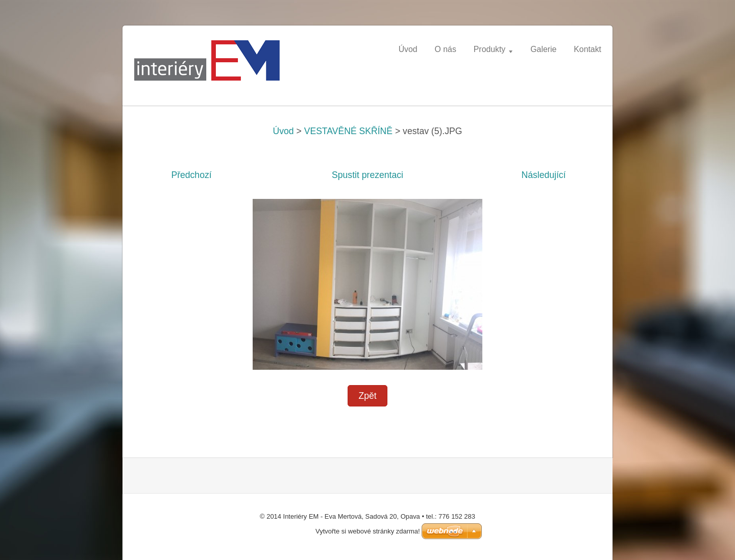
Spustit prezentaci (367, 175)
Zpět (367, 396)
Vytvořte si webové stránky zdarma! (368, 531)
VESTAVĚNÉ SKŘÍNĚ (348, 131)
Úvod (284, 131)
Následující (543, 175)
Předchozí (191, 175)
